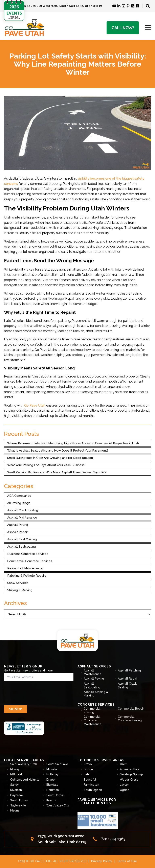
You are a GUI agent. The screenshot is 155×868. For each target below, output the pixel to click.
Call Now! (123, 28)
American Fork (130, 769)
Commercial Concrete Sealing (130, 718)
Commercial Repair (131, 709)
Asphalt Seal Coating (22, 539)
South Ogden (93, 790)
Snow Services (18, 583)
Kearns (51, 800)
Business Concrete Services (28, 554)
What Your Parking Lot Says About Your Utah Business (46, 465)
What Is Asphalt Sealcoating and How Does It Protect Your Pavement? (58, 451)
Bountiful (90, 780)
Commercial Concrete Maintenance (93, 720)
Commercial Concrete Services (30, 561)
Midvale (52, 769)
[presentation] (35, 693)
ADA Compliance (19, 496)
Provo (88, 764)
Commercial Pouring (92, 710)
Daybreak (17, 795)
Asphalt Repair (18, 532)
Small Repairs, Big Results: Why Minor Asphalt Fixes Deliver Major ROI (57, 472)
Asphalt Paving (18, 525)
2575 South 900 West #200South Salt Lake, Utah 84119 (62, 839)
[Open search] (148, 6)
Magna (15, 810)
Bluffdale (52, 785)
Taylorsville (18, 805)
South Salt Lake (57, 764)
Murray (15, 769)
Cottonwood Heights (25, 780)
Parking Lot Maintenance (25, 568)
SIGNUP (16, 709)
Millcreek (16, 774)
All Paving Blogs (19, 503)
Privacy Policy (102, 861)
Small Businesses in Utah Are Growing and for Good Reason (50, 458)
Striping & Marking (20, 590)
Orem (124, 764)
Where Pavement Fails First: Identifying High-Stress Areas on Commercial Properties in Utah (73, 443)
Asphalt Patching (129, 670)
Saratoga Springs (132, 774)
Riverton (16, 790)
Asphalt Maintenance (22, 518)
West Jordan (19, 800)
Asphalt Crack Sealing (23, 510)
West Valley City (58, 805)
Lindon (88, 769)
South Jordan (56, 795)
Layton (125, 785)
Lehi (87, 774)
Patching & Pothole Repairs (27, 576)
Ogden (125, 790)
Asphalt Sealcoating (21, 547)
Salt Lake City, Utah (24, 764)
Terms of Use (127, 861)
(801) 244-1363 (113, 839)
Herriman (53, 790)
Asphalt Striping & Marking (96, 694)
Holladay (52, 774)
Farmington (91, 785)
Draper (51, 780)
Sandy (15, 785)
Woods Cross (129, 780)
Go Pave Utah (35, 405)
